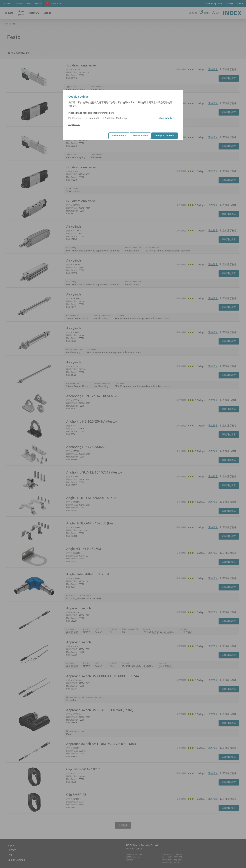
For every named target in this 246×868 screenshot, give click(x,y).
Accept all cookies (164, 136)
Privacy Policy (140, 136)
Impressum (74, 124)
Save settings (119, 136)
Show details (167, 118)
